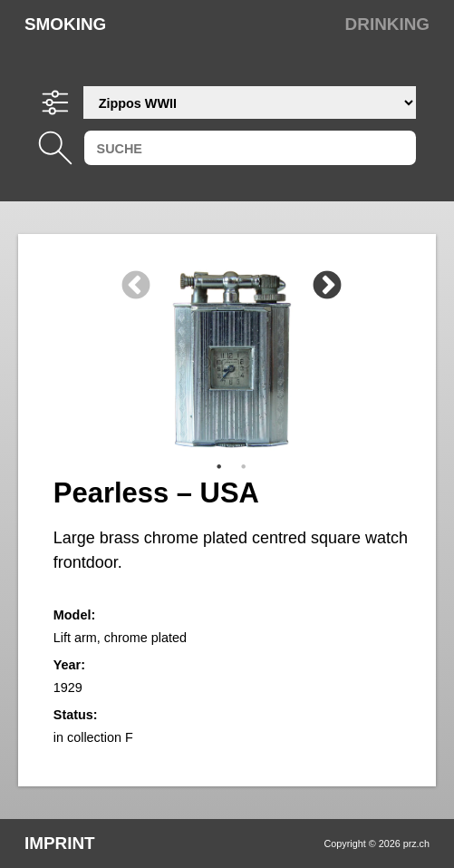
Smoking (65, 24)
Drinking (387, 24)
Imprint (60, 843)
